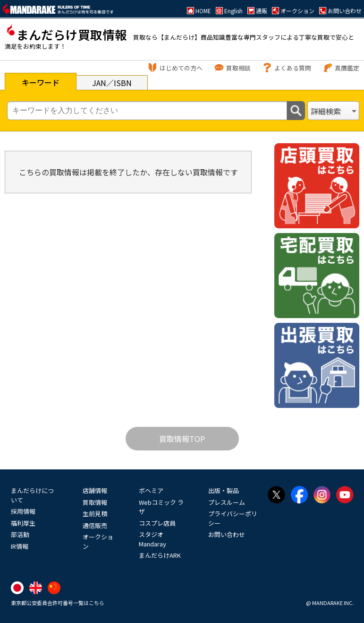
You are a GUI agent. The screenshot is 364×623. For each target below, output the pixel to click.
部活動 (20, 534)
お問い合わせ (227, 534)
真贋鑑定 (347, 68)
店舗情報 (95, 490)
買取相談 (238, 68)
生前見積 (95, 514)
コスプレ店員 (157, 523)
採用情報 (23, 511)
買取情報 (95, 502)
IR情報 (20, 546)
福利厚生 (23, 523)
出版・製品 (224, 490)
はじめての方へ (181, 68)
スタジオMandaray (152, 539)
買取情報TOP (182, 439)
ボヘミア (151, 490)
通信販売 (95, 525)
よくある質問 (293, 68)
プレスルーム (227, 502)
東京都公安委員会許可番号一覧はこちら (58, 603)
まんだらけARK (160, 555)
